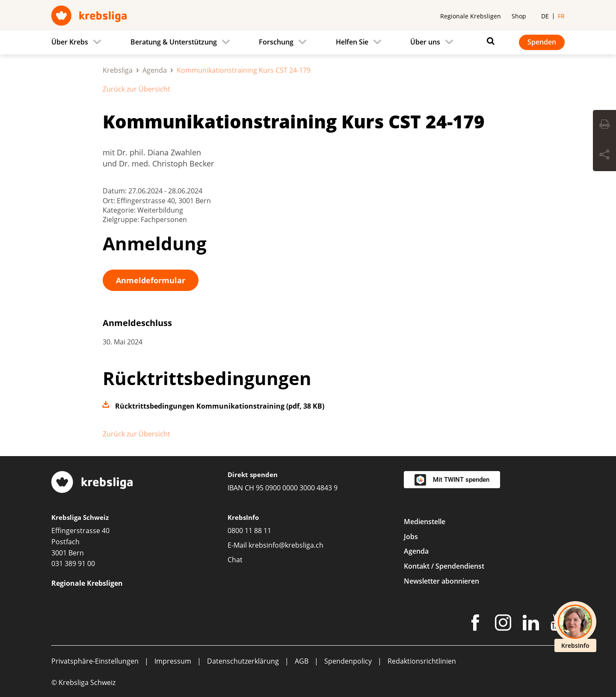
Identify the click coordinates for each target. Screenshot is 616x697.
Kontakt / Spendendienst (444, 566)
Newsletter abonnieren (441, 581)
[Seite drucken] (604, 125)
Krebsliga (118, 70)
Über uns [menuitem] (425, 42)
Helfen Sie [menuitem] (352, 42)
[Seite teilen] (604, 156)
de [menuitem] (545, 16)
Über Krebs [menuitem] (70, 42)
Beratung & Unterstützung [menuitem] (174, 42)
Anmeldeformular (151, 280)
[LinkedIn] (531, 624)
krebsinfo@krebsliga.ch (286, 545)
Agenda (155, 70)
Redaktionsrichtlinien (422, 661)
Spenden (542, 42)
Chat (235, 560)
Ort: (110, 201)
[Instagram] (503, 624)
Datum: (115, 191)
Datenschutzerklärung (243, 661)
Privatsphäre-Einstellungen (95, 661)
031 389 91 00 (73, 564)
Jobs (411, 537)
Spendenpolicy (348, 661)
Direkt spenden (253, 475)
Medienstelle (425, 522)
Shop (519, 16)
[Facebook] (475, 624)
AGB (302, 661)
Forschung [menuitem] (276, 42)
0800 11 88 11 (249, 531)
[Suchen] (489, 41)
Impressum (173, 661)
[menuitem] (79, 42)
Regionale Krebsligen (471, 16)
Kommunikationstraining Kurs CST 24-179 (294, 121)
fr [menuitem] (561, 16)
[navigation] (308, 42)
